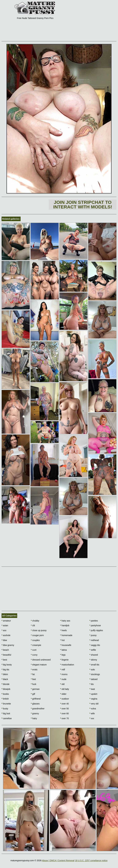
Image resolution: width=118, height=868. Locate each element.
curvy (34, 655)
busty (5, 709)
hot (62, 640)
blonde (5, 684)
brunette (6, 704)
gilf (33, 694)
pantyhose (95, 625)
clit (33, 625)
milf (63, 670)
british (5, 699)
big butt (6, 713)
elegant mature (39, 665)
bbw (4, 640)
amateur (6, 621)
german (35, 689)
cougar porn (37, 635)
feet (33, 679)
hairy (34, 718)
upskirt (93, 694)
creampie (36, 645)
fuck (34, 684)
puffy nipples (96, 630)
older (63, 694)
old (62, 684)
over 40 (65, 704)
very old (94, 704)
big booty (7, 665)
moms (64, 674)
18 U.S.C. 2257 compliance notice (91, 860)
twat (92, 689)
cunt (34, 650)
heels (64, 630)
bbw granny (8, 645)
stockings (95, 674)
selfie (93, 650)
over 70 (65, 718)
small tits (94, 665)
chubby (35, 621)
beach (5, 650)
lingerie (64, 660)
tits (91, 684)
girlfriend (36, 699)
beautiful (6, 655)
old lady (65, 689)
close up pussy (39, 630)
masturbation (67, 665)
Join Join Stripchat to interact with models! (83, 205)
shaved (94, 655)
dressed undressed (41, 660)
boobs (5, 694)
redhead (94, 640)
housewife (66, 645)
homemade (66, 635)
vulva (93, 709)
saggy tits (95, 645)
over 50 (65, 709)
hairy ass (65, 621)
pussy (93, 635)
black (5, 679)
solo (92, 670)
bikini (5, 674)
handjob (65, 625)
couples (35, 640)
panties (94, 621)
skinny (93, 660)
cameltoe (7, 718)
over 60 (65, 713)
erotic (34, 670)
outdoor (65, 699)
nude (63, 679)
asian (5, 625)
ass (4, 630)
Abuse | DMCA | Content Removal (58, 860)
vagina (93, 699)
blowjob (6, 689)
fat (33, 674)
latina (64, 650)
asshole (6, 635)
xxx (92, 718)
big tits (5, 670)
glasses (35, 704)
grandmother (38, 709)
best (4, 660)
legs (63, 655)
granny (35, 713)
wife (92, 713)
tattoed (93, 679)
